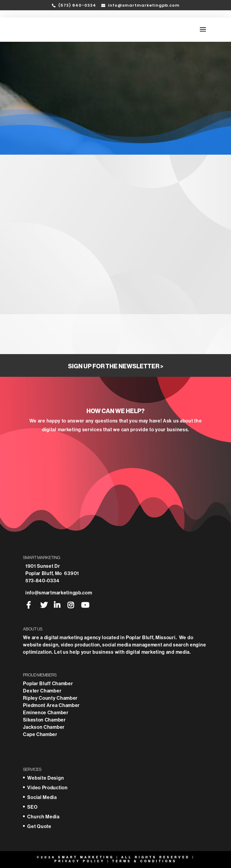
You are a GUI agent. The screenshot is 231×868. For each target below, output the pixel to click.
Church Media (43, 817)
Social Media (42, 797)
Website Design (46, 778)
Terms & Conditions (145, 861)
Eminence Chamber (46, 713)
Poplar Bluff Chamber (49, 684)
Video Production (47, 788)
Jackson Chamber (44, 727)
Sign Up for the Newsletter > (116, 366)
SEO (32, 807)
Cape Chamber (40, 734)
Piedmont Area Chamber (51, 705)
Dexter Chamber (43, 691)
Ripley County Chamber (51, 698)
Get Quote (39, 826)
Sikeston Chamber (44, 720)
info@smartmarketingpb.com (59, 593)
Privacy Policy (80, 861)
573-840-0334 (42, 581)
